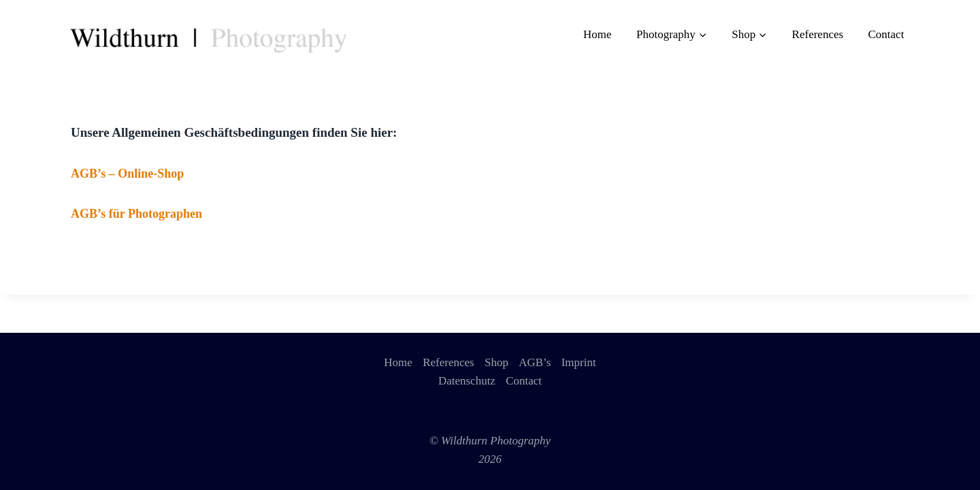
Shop (496, 362)
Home (598, 34)
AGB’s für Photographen (136, 214)
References (818, 34)
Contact (886, 34)
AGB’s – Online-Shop (127, 174)
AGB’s (535, 362)
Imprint (579, 362)
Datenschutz (467, 381)
